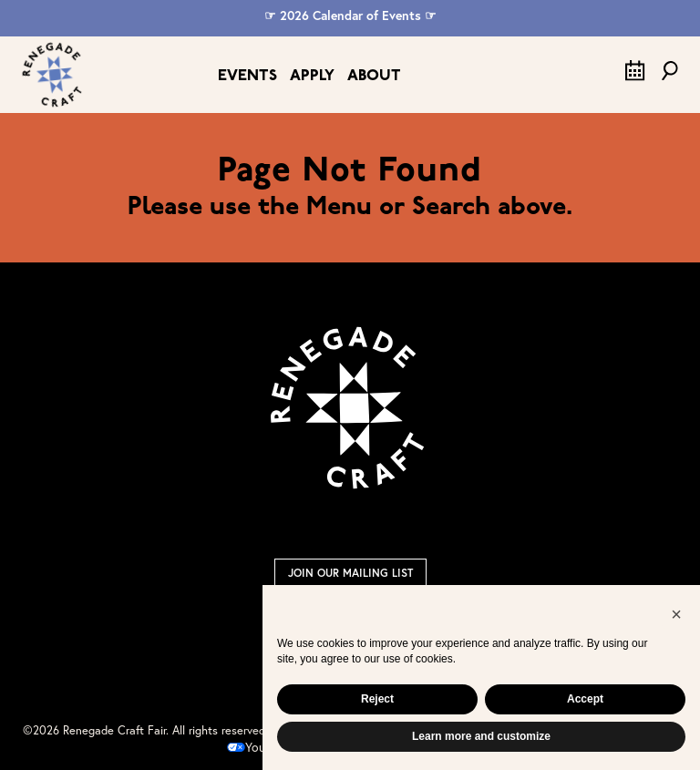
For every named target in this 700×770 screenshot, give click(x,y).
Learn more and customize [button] (481, 736)
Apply (312, 76)
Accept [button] (585, 699)
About (374, 76)
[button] (676, 614)
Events (247, 76)
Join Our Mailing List (350, 573)
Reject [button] (377, 699)
